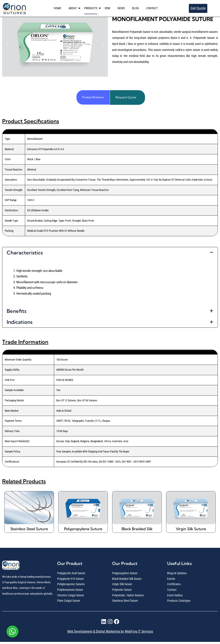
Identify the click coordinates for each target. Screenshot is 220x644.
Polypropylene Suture (83, 530)
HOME (57, 8)
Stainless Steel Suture (29, 530)
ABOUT (73, 8)
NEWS (121, 8)
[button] (7, 45)
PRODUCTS (92, 8)
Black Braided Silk (137, 530)
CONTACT (152, 8)
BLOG (135, 8)
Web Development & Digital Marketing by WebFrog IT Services (110, 633)
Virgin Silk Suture (191, 530)
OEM (107, 8)
